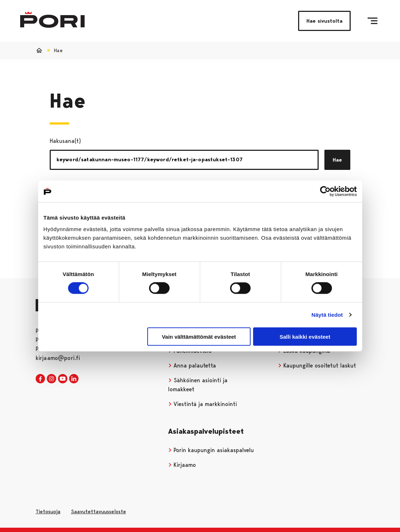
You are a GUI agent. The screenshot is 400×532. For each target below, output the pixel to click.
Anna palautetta (192, 366)
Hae (337, 160)
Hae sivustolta (324, 21)
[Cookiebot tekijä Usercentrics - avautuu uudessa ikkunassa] (325, 191)
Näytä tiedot (327, 315)
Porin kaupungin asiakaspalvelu (211, 450)
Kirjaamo (182, 465)
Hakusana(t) (65, 141)
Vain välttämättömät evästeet (199, 336)
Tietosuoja (48, 511)
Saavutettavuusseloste (98, 511)
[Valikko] (372, 21)
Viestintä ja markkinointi (203, 404)
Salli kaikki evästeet (305, 336)
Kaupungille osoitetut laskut (317, 366)
